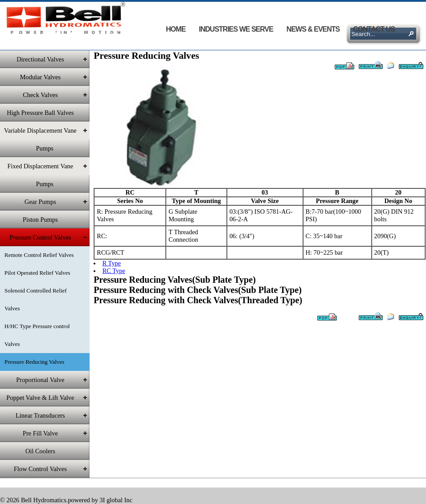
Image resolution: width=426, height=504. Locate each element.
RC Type (114, 271)
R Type (112, 263)
